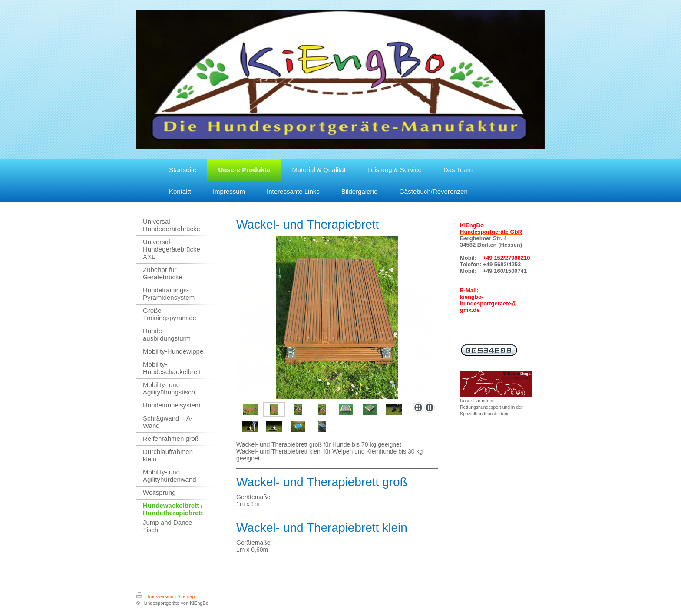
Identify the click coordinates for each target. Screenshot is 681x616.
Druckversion (155, 596)
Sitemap (186, 596)
